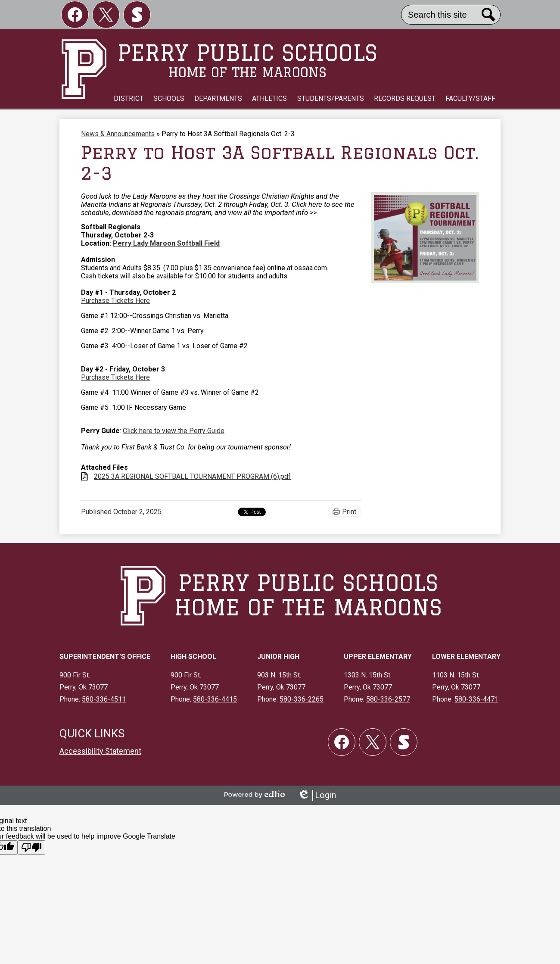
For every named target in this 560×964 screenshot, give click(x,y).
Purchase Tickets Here (115, 301)
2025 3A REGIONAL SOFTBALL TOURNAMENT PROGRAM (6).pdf (192, 476)
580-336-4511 (104, 699)
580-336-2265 (302, 699)
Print (349, 512)
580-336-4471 (476, 699)
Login (317, 795)
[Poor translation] (31, 847)
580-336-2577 (388, 699)
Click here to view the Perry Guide (174, 431)
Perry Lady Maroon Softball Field (166, 243)
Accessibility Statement (100, 751)
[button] (129, 99)
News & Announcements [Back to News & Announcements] (118, 134)
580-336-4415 (215, 699)
